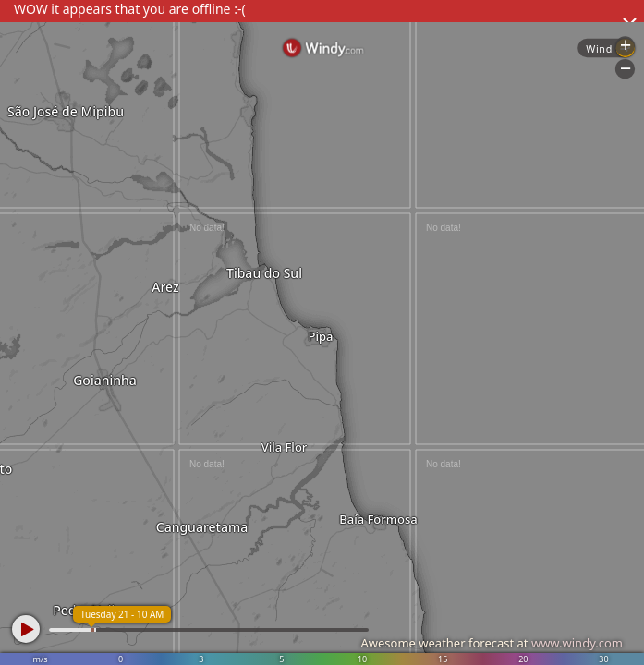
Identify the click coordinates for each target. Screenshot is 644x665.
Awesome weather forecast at (492, 643)
